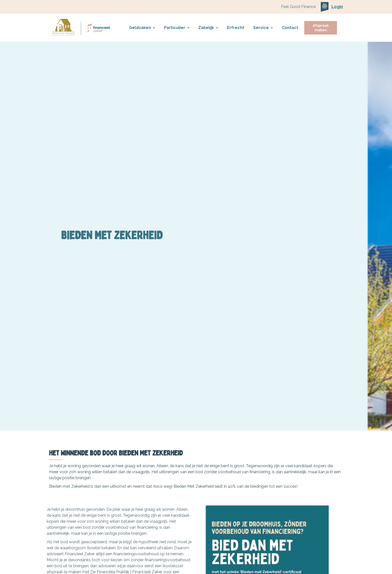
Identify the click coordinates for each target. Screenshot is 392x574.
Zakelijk (208, 28)
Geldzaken (142, 28)
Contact (290, 28)
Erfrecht (236, 28)
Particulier (177, 28)
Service (263, 28)
